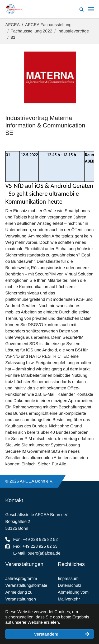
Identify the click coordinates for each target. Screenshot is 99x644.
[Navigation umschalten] (91, 9)
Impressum (68, 578)
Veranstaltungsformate (26, 585)
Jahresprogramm (21, 578)
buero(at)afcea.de (44, 553)
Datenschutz (70, 585)
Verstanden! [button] (46, 634)
